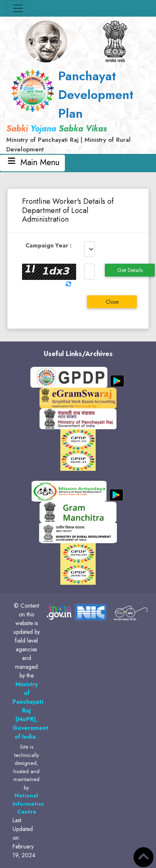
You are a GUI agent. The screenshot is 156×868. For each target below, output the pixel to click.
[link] (78, 110)
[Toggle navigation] (18, 8)
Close (112, 302)
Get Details (130, 270)
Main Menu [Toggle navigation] (32, 163)
